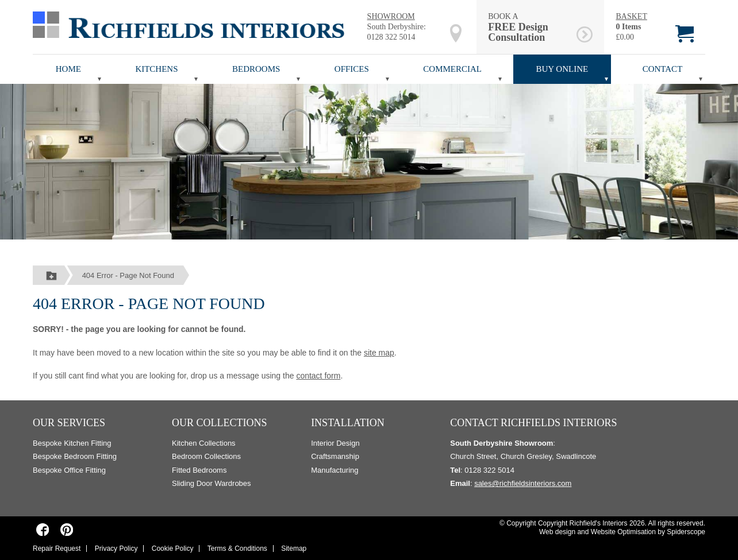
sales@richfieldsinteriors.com (523, 483)
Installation (348, 423)
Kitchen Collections (204, 443)
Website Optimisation (623, 532)
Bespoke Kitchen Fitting (72, 443)
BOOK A (530, 27)
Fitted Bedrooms (199, 470)
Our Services (69, 423)
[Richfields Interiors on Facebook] (43, 530)
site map (379, 353)
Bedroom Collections (206, 456)
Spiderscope (686, 532)
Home (68, 69)
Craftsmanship (335, 456)
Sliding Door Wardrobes (212, 483)
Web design (557, 532)
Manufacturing (335, 470)
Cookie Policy (173, 549)
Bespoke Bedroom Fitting (75, 456)
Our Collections (220, 423)
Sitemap (294, 549)
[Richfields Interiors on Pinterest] (66, 530)
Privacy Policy (116, 549)
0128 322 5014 (391, 37)
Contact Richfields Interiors (533, 423)
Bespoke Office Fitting (69, 470)
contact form (318, 376)
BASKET (631, 16)
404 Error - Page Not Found (128, 275)
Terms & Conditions (237, 549)
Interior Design (335, 443)
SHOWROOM (391, 16)
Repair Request (57, 549)
